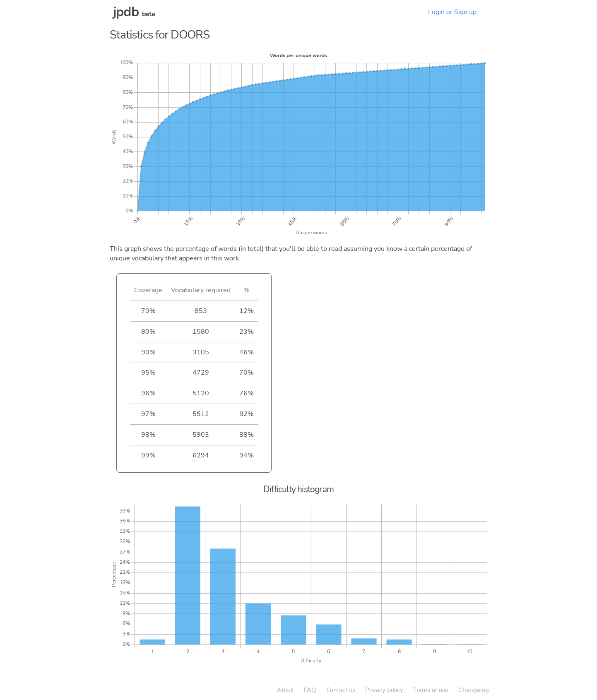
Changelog (474, 690)
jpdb (126, 12)
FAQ (310, 690)
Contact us (341, 690)
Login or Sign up (452, 12)
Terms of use (431, 690)
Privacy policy (384, 690)
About (285, 690)
